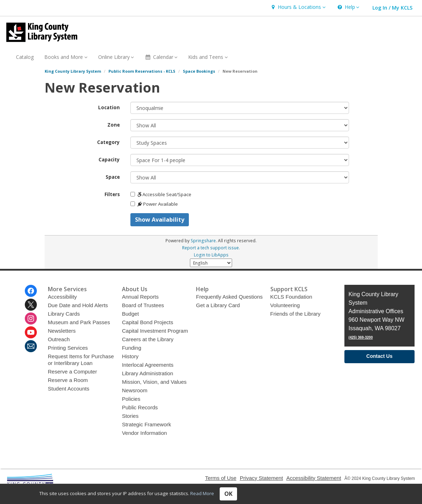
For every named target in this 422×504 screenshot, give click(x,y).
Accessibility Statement (314, 478)
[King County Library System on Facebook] (31, 291)
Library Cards (64, 314)
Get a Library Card (218, 305)
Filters (112, 194)
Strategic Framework (147, 424)
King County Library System (73, 71)
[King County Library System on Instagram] (31, 319)
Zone (114, 125)
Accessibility (62, 297)
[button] (298, 7)
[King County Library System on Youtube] (31, 332)
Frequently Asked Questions (229, 297)
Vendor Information (144, 433)
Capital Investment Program (155, 331)
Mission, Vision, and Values (154, 382)
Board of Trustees (143, 305)
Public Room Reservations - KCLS (142, 71)
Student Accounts (69, 389)
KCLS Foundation (291, 297)
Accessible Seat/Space (161, 194)
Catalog (25, 57)
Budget (130, 314)
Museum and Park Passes (79, 322)
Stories (130, 416)
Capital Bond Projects (148, 322)
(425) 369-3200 (361, 337)
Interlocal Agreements (148, 365)
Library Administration (148, 373)
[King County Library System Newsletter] (31, 346)
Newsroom (135, 390)
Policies (131, 399)
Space (113, 177)
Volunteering (285, 305)
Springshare (203, 240)
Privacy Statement (261, 478)
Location (109, 107)
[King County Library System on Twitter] (31, 305)
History (130, 356)
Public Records (140, 407)
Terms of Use (221, 478)
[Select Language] (211, 263)
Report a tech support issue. (211, 248)
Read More (202, 493)
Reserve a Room (68, 380)
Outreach (59, 339)
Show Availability (160, 220)
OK (228, 494)
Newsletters (62, 331)
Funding (131, 348)
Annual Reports (140, 297)
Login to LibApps (211, 255)
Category (108, 142)
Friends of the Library (296, 314)
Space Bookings (199, 71)
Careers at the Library (148, 339)
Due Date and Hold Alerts (78, 305)
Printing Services (68, 348)
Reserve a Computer (72, 372)
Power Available (154, 204)
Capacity (109, 160)
